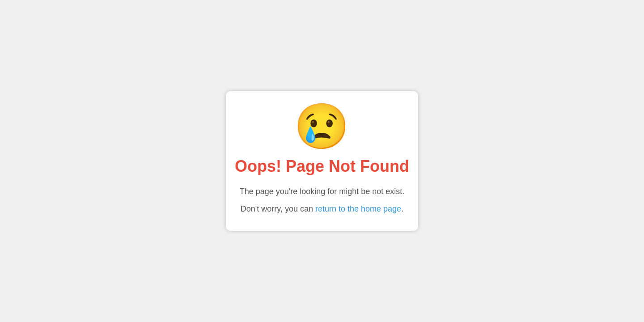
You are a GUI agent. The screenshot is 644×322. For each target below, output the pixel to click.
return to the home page (358, 209)
